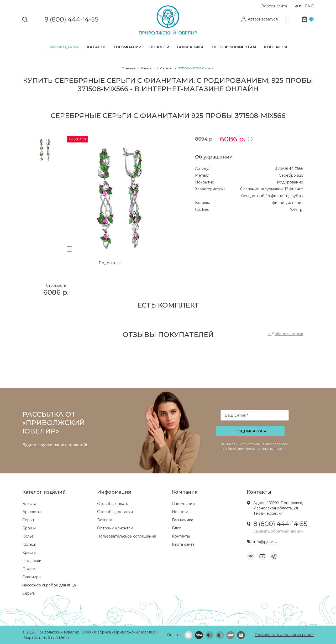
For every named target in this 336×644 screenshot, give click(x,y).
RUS (298, 6)
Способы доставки (115, 512)
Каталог (96, 47)
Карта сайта (183, 544)
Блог (176, 528)
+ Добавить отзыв (286, 334)
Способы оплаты (113, 504)
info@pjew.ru (265, 542)
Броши (29, 528)
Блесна (29, 504)
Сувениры (32, 577)
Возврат (105, 520)
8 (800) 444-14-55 (71, 20)
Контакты (275, 47)
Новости (159, 47)
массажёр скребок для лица (49, 585)
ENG (309, 6)
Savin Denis (59, 637)
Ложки (29, 569)
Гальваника (190, 47)
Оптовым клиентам (234, 47)
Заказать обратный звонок (278, 531)
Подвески (32, 561)
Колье (28, 536)
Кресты (29, 553)
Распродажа (64, 47)
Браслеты (31, 512)
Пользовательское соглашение (127, 536)
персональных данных (263, 449)
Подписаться (250, 431)
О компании (128, 47)
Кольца (29, 544)
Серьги (29, 520)
